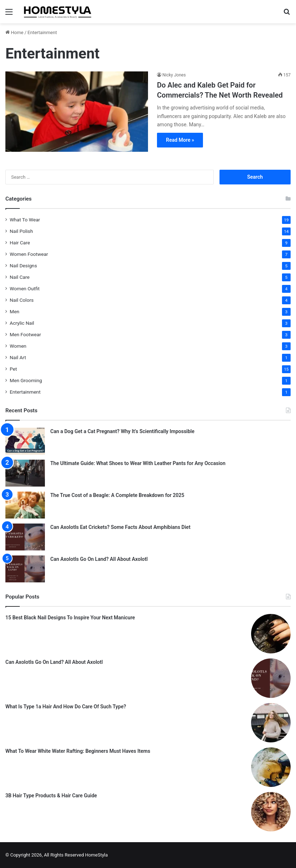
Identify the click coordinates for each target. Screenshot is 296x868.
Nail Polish (21, 231)
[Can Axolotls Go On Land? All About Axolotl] (25, 569)
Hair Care (20, 243)
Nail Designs (23, 266)
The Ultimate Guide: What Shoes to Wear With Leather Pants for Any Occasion (138, 463)
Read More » (180, 140)
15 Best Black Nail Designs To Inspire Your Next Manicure (70, 618)
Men (15, 311)
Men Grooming (26, 380)
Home (14, 32)
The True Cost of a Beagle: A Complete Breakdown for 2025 (117, 495)
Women (18, 346)
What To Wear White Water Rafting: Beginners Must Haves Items (78, 751)
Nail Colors (22, 300)
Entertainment (25, 392)
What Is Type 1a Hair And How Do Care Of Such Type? (66, 707)
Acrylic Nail (22, 323)
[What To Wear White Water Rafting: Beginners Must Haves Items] (271, 767)
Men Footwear (25, 334)
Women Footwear (29, 254)
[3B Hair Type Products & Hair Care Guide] (271, 812)
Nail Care (20, 277)
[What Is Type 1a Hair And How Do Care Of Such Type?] (271, 723)
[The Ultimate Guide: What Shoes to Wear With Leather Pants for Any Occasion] (25, 473)
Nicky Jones (174, 75)
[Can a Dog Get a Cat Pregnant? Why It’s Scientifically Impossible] (25, 441)
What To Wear (25, 220)
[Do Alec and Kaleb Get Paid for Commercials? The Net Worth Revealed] (77, 112)
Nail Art (18, 357)
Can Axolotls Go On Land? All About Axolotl (99, 559)
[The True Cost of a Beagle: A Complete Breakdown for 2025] (25, 505)
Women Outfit (25, 288)
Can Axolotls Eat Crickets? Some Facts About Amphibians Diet (120, 527)
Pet (13, 369)
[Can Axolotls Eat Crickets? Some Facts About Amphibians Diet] (25, 537)
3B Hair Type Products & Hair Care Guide (51, 796)
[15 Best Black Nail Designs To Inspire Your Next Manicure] (271, 634)
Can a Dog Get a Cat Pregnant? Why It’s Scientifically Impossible (122, 431)
